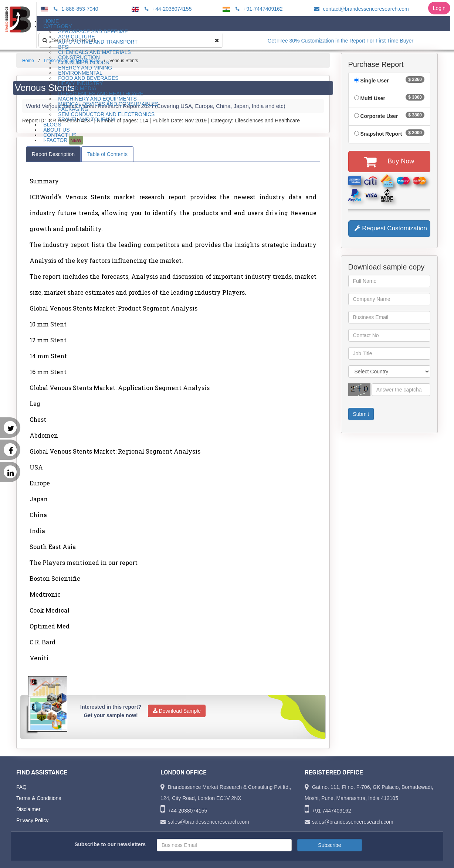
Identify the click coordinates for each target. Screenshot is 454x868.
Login (439, 8)
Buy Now (389, 162)
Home (28, 61)
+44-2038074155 (167, 9)
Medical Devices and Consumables (108, 104)
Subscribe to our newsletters (110, 844)
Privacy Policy (32, 820)
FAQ (21, 787)
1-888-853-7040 (75, 9)
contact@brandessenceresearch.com (360, 9)
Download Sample (177, 711)
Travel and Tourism (87, 119)
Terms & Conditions (39, 798)
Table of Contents (107, 154)
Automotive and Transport (98, 42)
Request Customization (391, 228)
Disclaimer (28, 809)
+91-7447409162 (258, 9)
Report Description (53, 154)
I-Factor (63, 140)
